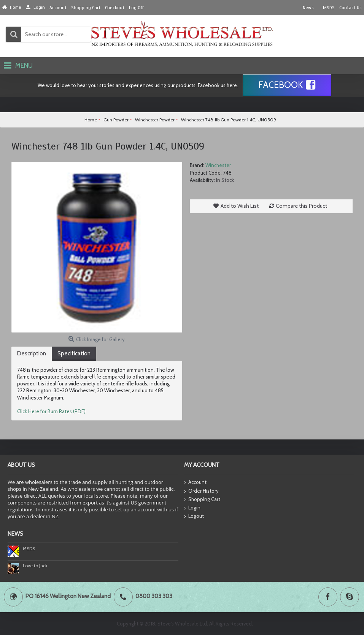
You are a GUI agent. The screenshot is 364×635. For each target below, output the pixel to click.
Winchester (218, 165)
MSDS (29, 548)
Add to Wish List (240, 206)
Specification (74, 353)
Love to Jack (35, 566)
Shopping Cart (202, 500)
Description (32, 353)
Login (192, 508)
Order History (201, 491)
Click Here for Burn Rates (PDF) (51, 411)
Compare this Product (301, 206)
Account (195, 483)
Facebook (287, 85)
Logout (194, 516)
